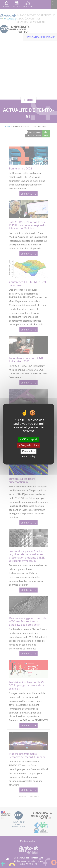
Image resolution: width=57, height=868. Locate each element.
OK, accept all (28, 439)
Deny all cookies (29, 445)
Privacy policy (29, 456)
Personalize (29, 451)
